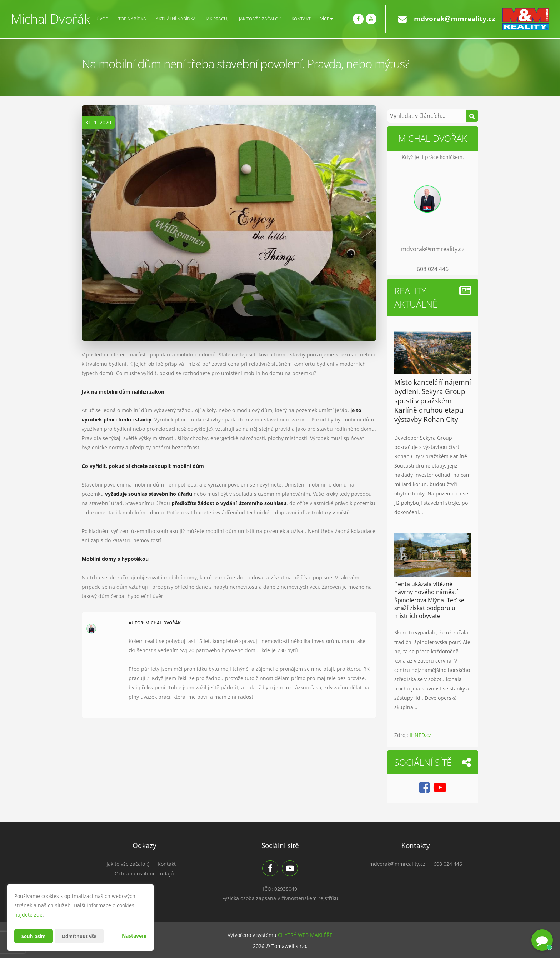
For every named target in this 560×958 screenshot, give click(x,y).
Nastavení (134, 936)
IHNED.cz (421, 735)
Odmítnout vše (82, 936)
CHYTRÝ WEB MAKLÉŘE (305, 935)
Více (327, 19)
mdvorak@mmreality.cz (454, 19)
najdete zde (28, 915)
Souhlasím (34, 936)
